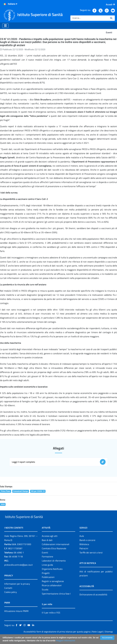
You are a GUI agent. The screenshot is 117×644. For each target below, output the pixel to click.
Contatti (8, 594)
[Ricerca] (89, 18)
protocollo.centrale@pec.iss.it (18, 571)
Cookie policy (11, 599)
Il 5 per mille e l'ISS (51, 619)
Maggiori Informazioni (65, 641)
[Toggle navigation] (5, 26)
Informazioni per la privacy (17, 590)
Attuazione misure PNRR (16, 618)
